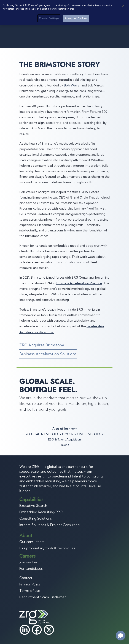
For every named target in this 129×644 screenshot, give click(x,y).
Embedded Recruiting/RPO (41, 512)
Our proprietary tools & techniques (47, 548)
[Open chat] (121, 636)
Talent (65, 445)
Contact (26, 578)
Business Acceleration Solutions (48, 354)
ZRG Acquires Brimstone (42, 345)
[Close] (123, 6)
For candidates (31, 569)
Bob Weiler (72, 85)
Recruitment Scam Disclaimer (43, 597)
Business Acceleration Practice (79, 283)
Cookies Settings (49, 18)
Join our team (30, 562)
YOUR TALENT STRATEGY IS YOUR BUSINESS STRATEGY (64, 434)
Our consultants (32, 542)
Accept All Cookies (76, 18)
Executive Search (33, 506)
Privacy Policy (30, 584)
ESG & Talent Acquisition (64, 439)
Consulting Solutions (36, 518)
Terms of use (30, 591)
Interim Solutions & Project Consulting (49, 525)
